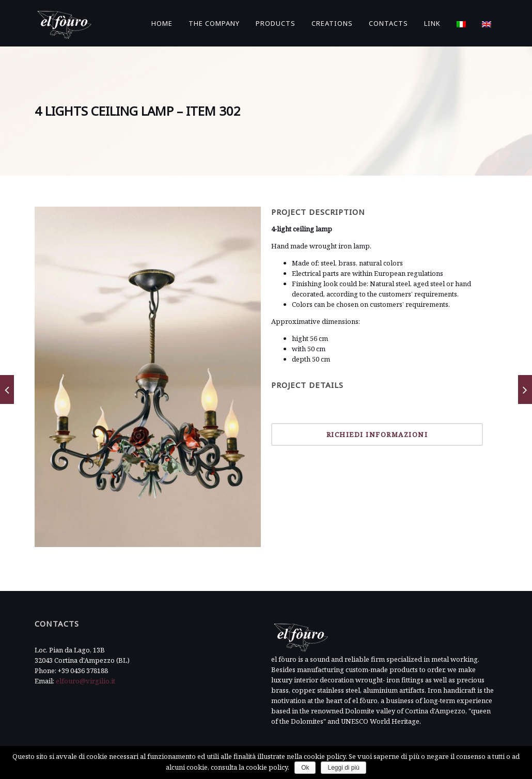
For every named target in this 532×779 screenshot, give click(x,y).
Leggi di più (343, 768)
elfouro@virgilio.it (85, 681)
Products (276, 23)
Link (432, 23)
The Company (214, 23)
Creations (332, 23)
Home (162, 23)
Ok (305, 768)
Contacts (388, 23)
